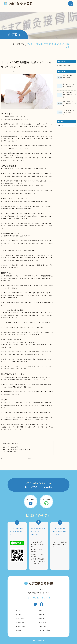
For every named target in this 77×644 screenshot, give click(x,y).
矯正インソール (21, 630)
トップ (12, 44)
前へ (2, 458)
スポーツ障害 (20, 618)
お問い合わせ (31, 499)
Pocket (14, 71)
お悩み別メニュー (21, 626)
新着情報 (21, 44)
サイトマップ (42, 626)
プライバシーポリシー (45, 630)
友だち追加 (46, 499)
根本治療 (19, 614)
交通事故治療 (20, 622)
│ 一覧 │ (28, 458)
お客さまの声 (42, 610)
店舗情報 (41, 614)
